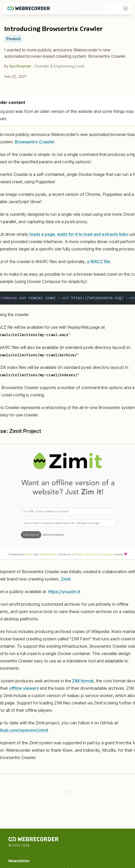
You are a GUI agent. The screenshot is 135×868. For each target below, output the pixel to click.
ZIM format (83, 681)
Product (13, 39)
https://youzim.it (64, 592)
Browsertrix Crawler (35, 142)
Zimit (66, 579)
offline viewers (24, 688)
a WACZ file (99, 262)
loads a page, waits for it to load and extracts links (79, 234)
